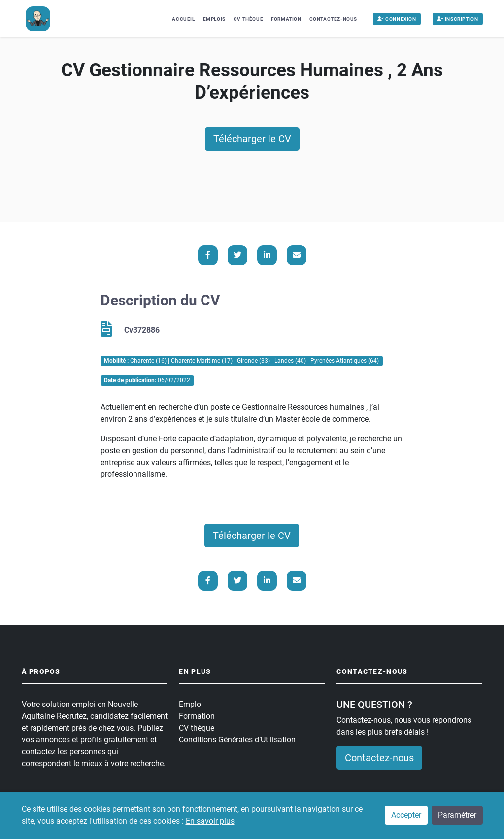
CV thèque (197, 728)
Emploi (191, 704)
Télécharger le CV (252, 139)
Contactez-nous (333, 19)
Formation (286, 19)
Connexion (397, 19)
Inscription (458, 19)
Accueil (183, 19)
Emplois (214, 19)
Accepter (406, 816)
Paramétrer (457, 816)
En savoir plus (210, 822)
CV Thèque (248, 19)
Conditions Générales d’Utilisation (237, 740)
